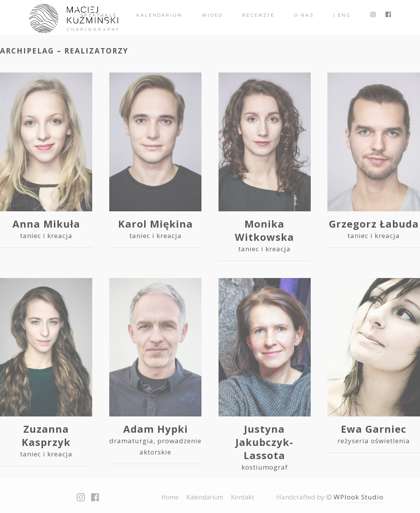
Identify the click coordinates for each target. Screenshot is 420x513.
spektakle (99, 15)
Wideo (212, 15)
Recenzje (258, 15)
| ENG (342, 15)
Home (170, 497)
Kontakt (243, 497)
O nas (304, 15)
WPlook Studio (359, 497)
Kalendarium (159, 15)
